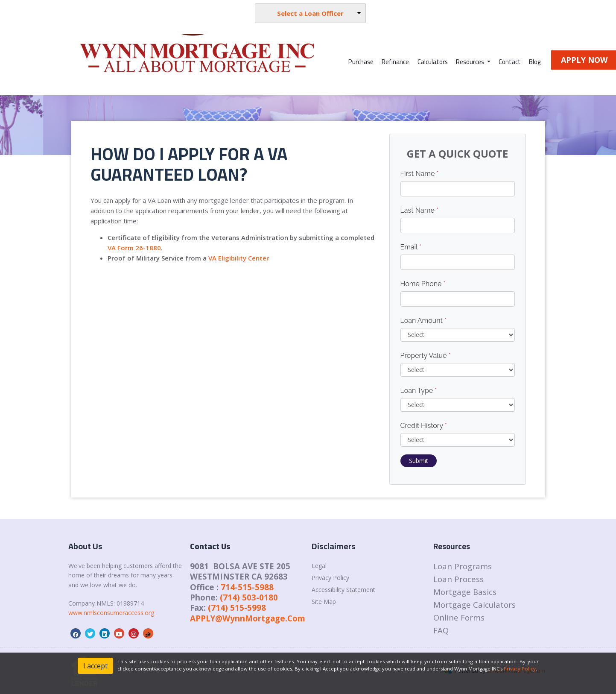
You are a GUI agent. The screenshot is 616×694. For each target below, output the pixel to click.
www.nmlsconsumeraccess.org (111, 613)
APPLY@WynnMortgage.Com (248, 618)
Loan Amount (424, 321)
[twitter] (90, 634)
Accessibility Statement (343, 590)
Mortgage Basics (465, 592)
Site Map (324, 602)
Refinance (395, 62)
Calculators (433, 62)
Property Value (426, 356)
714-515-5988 (247, 587)
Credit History (424, 426)
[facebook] (76, 634)
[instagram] (134, 634)
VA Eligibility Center (239, 258)
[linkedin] (105, 634)
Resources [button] (471, 62)
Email (411, 247)
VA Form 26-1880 (134, 248)
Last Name (420, 210)
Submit (419, 461)
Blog (535, 62)
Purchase (361, 62)
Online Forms (459, 617)
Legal (319, 566)
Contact (510, 62)
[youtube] (119, 634)
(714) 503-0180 (249, 597)
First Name (420, 174)
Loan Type (419, 391)
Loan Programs (463, 566)
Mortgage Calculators (474, 605)
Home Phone (423, 284)
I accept (95, 666)
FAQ (441, 630)
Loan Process (458, 579)
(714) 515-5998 (237, 608)
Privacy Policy (330, 578)
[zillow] (148, 634)
